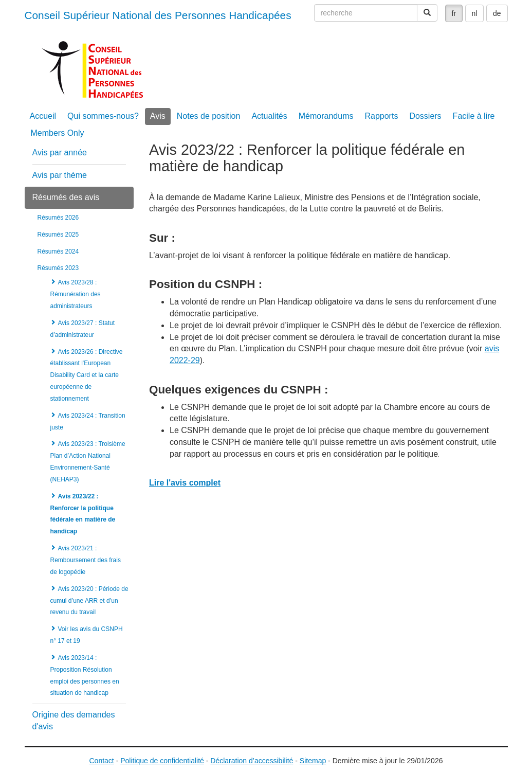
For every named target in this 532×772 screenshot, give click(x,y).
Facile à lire (474, 116)
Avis (158, 116)
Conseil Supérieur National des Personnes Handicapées (158, 15)
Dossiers (425, 116)
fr (454, 13)
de (497, 13)
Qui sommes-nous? (103, 116)
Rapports (381, 116)
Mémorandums (326, 116)
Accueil (43, 116)
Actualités (269, 116)
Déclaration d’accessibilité (252, 761)
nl (475, 13)
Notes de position (209, 116)
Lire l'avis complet (185, 483)
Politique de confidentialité (162, 761)
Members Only (58, 133)
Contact (102, 761)
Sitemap (313, 761)
